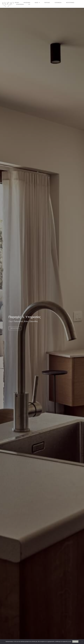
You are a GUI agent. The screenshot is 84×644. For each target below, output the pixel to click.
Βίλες (37, 3)
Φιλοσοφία (27, 3)
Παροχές (47, 3)
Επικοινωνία (20, 4)
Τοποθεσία (58, 3)
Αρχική (17, 3)
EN (29, 4)
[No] (82, 642)
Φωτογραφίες (70, 3)
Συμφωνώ (75, 641)
